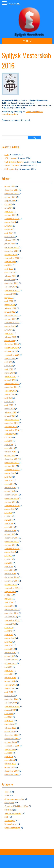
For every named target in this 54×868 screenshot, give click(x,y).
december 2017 (12, 459)
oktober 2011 (11, 663)
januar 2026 (10, 186)
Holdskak (9, 810)
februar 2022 (10, 308)
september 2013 (12, 620)
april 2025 (9, 211)
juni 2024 (9, 226)
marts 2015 (10, 570)
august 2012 (10, 638)
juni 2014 (9, 595)
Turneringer (10, 820)
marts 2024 (10, 236)
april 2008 (9, 756)
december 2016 (12, 495)
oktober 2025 (11, 197)
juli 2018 (8, 437)
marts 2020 (10, 373)
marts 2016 (10, 527)
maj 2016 (8, 520)
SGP (6, 155)
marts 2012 (10, 649)
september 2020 (12, 355)
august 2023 (10, 262)
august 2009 (10, 710)
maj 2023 (8, 265)
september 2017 (12, 470)
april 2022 (9, 301)
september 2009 (12, 706)
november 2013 (12, 613)
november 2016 (12, 498)
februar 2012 (10, 652)
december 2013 (12, 609)
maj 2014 (8, 599)
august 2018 (10, 434)
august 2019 (10, 394)
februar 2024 (10, 240)
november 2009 (12, 699)
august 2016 (10, 509)
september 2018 (12, 430)
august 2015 (10, 552)
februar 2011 (10, 678)
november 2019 (12, 387)
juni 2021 (9, 330)
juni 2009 (9, 713)
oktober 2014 (11, 584)
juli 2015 (8, 556)
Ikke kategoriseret (13, 813)
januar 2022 (10, 312)
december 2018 (12, 419)
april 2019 (9, 405)
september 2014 (12, 588)
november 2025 (12, 193)
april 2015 (9, 566)
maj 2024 (8, 229)
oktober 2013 (11, 617)
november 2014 (12, 581)
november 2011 (12, 660)
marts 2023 (10, 272)
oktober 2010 (11, 685)
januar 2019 (10, 416)
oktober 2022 (11, 287)
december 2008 (12, 735)
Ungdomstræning (12, 828)
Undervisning (10, 824)
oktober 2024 (11, 215)
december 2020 (12, 344)
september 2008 (12, 746)
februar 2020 (10, 376)
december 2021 (12, 315)
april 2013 (9, 635)
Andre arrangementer (14, 799)
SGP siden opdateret (14, 162)
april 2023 (9, 269)
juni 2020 (9, 366)
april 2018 (9, 444)
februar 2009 (10, 728)
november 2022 (12, 283)
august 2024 (10, 222)
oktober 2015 (11, 545)
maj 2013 (8, 631)
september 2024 (12, 219)
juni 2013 (9, 627)
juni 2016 (9, 516)
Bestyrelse (9, 803)
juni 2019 (9, 401)
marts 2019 (10, 409)
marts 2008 (10, 760)
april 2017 (9, 480)
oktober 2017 (11, 466)
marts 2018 (10, 448)
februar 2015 (10, 574)
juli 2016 (8, 513)
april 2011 (9, 670)
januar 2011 (10, 681)
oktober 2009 (11, 703)
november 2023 (12, 251)
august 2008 (10, 749)
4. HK (7, 792)
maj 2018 (8, 441)
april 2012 (9, 645)
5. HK (7, 795)
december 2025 (12, 190)
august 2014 (10, 592)
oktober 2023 (11, 254)
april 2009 (9, 721)
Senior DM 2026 (12, 165)
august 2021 (10, 326)
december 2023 (12, 247)
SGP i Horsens (11, 158)
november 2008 (12, 739)
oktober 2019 (11, 391)
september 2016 (12, 505)
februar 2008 (10, 764)
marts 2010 (10, 696)
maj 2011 (8, 667)
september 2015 (12, 548)
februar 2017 (10, 488)
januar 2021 (10, 340)
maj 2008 (8, 753)
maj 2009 (8, 717)
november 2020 (12, 348)
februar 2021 (10, 337)
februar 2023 (10, 276)
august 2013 (10, 624)
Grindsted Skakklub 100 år (16, 806)
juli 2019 (8, 398)
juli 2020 (8, 362)
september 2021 (12, 323)
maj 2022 (8, 297)
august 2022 (10, 294)
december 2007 (12, 771)
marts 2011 (10, 674)
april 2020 (9, 369)
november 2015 (12, 541)
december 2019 (12, 384)
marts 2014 (10, 606)
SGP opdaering (11, 169)
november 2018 (12, 423)
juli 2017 (8, 477)
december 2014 (12, 577)
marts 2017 (10, 484)
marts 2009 (10, 724)
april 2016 (9, 523)
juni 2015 (9, 559)
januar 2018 (10, 455)
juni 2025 (9, 208)
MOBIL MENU (14, 4)
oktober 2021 (11, 319)
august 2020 (10, 358)
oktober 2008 (11, 742)
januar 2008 (10, 767)
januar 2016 (10, 534)
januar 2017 (10, 491)
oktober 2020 (11, 351)
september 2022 (12, 290)
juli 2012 (8, 642)
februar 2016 (10, 531)
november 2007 (12, 774)
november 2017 (12, 462)
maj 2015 (8, 563)
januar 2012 (10, 656)
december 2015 (12, 538)
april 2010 (9, 692)
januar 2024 (10, 244)
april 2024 (9, 233)
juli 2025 (8, 204)
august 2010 (10, 688)
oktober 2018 (11, 427)
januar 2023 (10, 280)
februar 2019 (10, 412)
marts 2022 (10, 305)
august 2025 (10, 201)
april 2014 (9, 602)
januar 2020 (10, 380)
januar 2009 (10, 731)
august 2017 (10, 473)
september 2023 (12, 258)
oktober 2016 (11, 502)
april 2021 (9, 333)
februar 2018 (10, 452)
